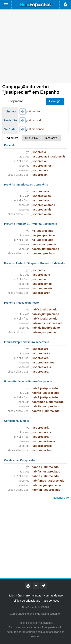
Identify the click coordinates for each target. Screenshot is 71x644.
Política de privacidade (26, 601)
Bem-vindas (34, 595)
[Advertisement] (35, 46)
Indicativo (12, 138)
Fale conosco (51, 601)
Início (10, 595)
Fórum (20, 595)
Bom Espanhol (36, 5)
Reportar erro (61, 498)
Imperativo (51, 138)
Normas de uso (53, 595)
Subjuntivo (31, 138)
